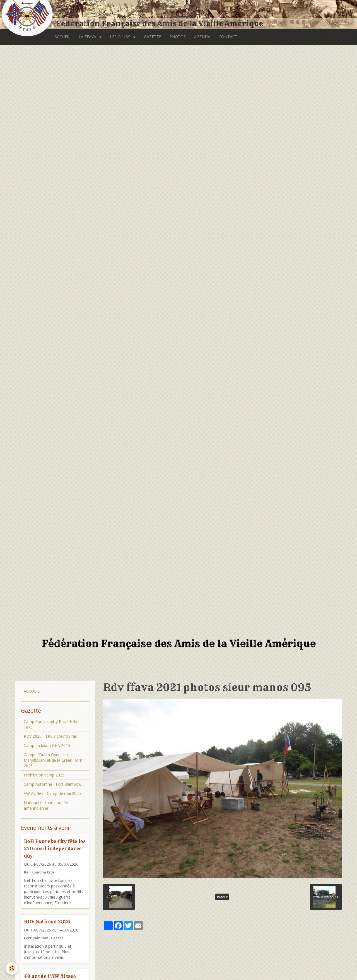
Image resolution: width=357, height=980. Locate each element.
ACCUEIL (62, 37)
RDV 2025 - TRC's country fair (50, 736)
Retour (222, 897)
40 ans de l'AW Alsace (50, 976)
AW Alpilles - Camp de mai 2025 (52, 793)
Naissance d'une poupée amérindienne (46, 805)
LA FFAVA (88, 37)
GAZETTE (153, 37)
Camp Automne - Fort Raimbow (53, 784)
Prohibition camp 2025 (44, 775)
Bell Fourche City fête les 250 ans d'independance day (55, 849)
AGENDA (202, 37)
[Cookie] (12, 968)
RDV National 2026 (47, 922)
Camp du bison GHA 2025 (47, 745)
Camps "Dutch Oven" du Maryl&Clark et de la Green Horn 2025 (53, 760)
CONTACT (228, 37)
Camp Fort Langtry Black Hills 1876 (50, 724)
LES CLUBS (121, 37)
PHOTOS (178, 37)
